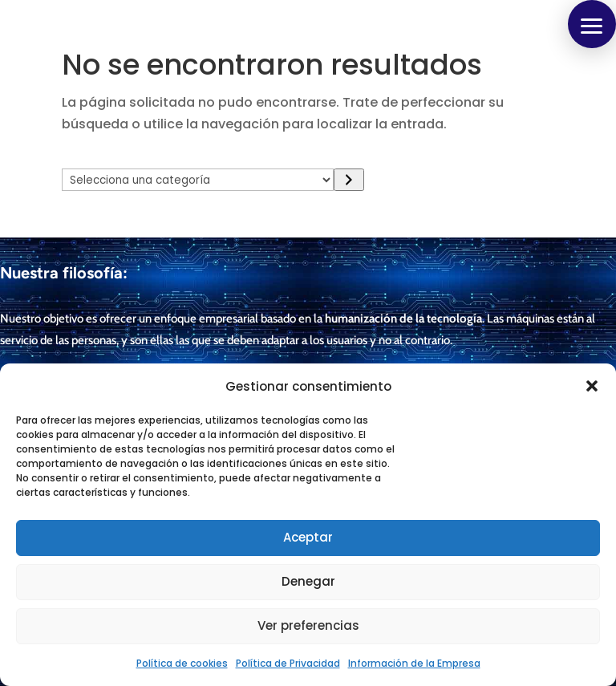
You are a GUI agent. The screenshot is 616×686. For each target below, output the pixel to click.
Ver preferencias (308, 625)
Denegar (308, 581)
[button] (592, 386)
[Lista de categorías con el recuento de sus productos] (198, 180)
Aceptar (308, 537)
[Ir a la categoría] (349, 180)
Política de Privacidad (288, 663)
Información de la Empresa (414, 663)
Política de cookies (182, 663)
